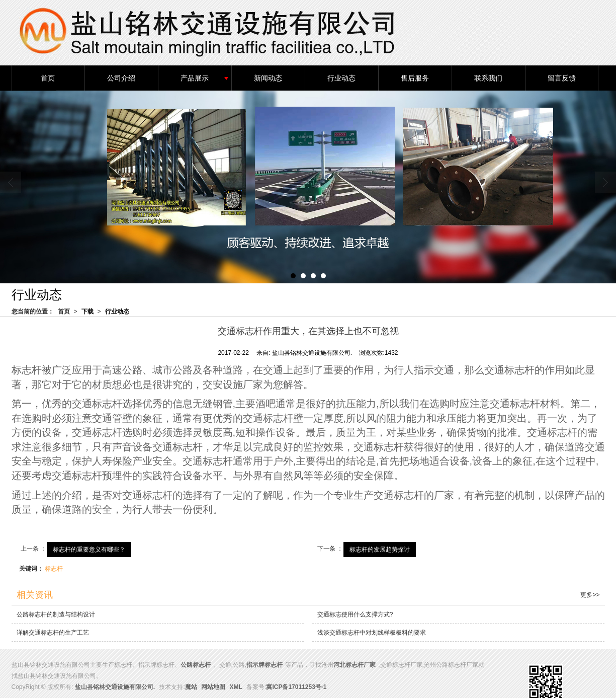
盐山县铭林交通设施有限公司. (115, 686)
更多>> (590, 594)
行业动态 (341, 77)
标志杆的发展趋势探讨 (380, 549)
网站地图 (213, 686)
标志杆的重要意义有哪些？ (89, 549)
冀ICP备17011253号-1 (296, 686)
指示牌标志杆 (265, 664)
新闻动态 (268, 77)
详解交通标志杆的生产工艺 (53, 632)
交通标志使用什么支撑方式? (355, 614)
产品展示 (195, 77)
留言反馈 (562, 77)
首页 (48, 77)
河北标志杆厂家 (355, 664)
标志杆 (54, 568)
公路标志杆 (196, 664)
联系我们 (488, 77)
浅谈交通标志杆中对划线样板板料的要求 (372, 632)
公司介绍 (121, 77)
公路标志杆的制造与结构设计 (56, 614)
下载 (87, 311)
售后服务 (415, 77)
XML (236, 686)
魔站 (191, 686)
